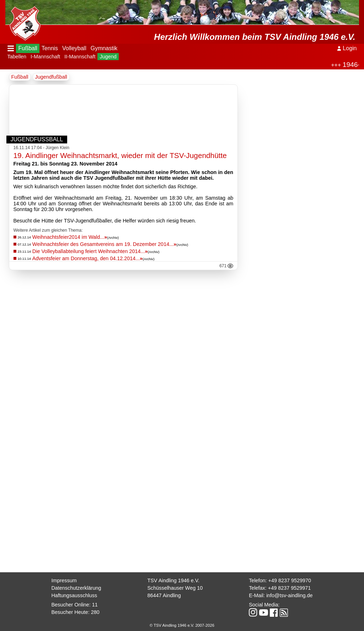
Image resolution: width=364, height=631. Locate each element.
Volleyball (74, 48)
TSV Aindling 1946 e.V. (173, 580)
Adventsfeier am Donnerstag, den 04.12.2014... (87, 258)
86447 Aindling (164, 595)
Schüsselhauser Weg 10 (175, 588)
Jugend (108, 57)
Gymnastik (104, 48)
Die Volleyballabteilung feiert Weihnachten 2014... (90, 251)
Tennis (50, 48)
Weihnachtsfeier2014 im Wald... (70, 237)
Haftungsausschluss (74, 595)
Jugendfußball (51, 77)
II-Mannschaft (80, 57)
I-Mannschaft (45, 57)
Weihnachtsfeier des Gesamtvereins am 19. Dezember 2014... (104, 244)
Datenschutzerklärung (76, 588)
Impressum (64, 580)
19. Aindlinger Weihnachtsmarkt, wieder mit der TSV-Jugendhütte (120, 155)
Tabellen (17, 57)
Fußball (28, 48)
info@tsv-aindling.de (290, 595)
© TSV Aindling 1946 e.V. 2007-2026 (182, 625)
